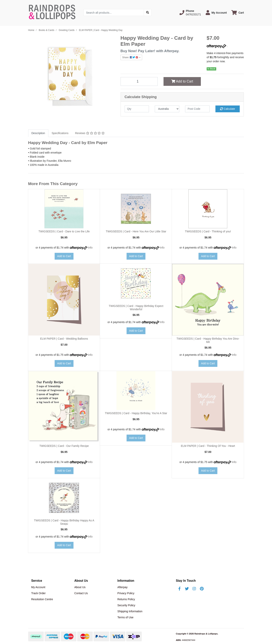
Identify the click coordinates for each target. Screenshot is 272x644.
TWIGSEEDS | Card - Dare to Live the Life (64, 231)
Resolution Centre (42, 599)
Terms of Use (125, 617)
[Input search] (114, 13)
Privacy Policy (126, 593)
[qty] (137, 109)
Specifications (60, 133)
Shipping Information (130, 611)
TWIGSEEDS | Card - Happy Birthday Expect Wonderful (136, 308)
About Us (80, 587)
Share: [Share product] (131, 57)
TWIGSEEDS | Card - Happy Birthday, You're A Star (136, 413)
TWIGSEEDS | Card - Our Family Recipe (64, 446)
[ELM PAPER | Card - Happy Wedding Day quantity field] (139, 81)
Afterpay (122, 587)
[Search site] (148, 13)
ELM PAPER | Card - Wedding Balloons (64, 339)
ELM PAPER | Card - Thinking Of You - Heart (208, 446)
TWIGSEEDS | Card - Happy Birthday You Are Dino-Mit (208, 340)
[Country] (167, 109)
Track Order (38, 593)
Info (90, 248)
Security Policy (126, 605)
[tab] (38, 133)
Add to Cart (182, 81)
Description (38, 133)
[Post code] (197, 109)
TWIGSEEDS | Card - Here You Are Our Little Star (136, 231)
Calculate (227, 109)
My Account (38, 587)
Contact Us (81, 593)
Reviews (90, 133)
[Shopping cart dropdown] (238, 13)
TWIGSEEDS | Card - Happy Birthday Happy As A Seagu (64, 522)
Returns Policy (126, 599)
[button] (190, 13)
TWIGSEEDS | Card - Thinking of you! (208, 231)
